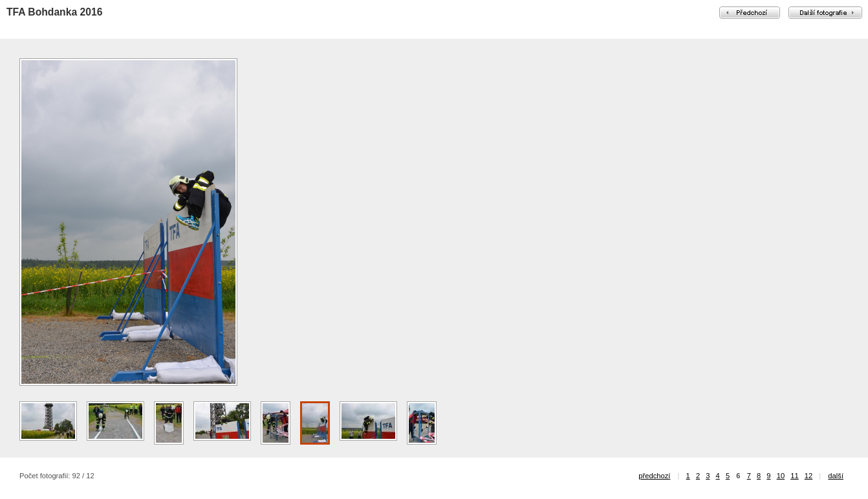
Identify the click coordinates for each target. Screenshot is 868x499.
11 (794, 476)
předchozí (654, 476)
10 (781, 476)
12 (808, 476)
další (836, 476)
